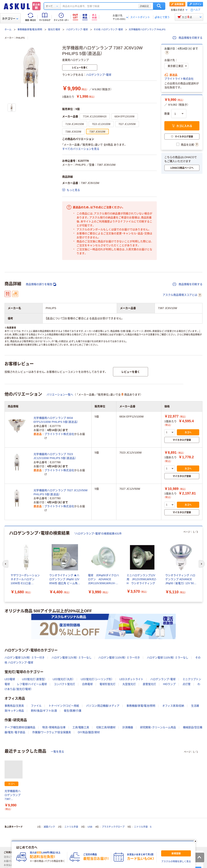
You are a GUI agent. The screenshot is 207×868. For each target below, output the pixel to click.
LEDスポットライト (131, 679)
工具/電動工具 (81, 727)
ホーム (8, 30)
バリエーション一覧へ (60, 395)
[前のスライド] (5, 564)
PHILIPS (20, 38)
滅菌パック (49, 827)
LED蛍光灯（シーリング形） (97, 679)
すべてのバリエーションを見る (81, 149)
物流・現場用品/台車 (54, 727)
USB (90, 827)
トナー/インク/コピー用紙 (64, 706)
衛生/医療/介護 (73, 711)
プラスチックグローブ (113, 827)
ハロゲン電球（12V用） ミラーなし (72, 658)
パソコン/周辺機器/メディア (103, 706)
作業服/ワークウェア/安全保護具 (52, 732)
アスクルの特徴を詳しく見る (176, 862)
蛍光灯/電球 (54, 30)
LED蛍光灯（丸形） (63, 679)
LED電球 (10, 679)
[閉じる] (195, 841)
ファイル (36, 706)
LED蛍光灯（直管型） (34, 679)
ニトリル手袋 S (143, 827)
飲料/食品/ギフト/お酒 (44, 711)
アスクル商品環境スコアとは (182, 295)
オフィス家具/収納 (173, 706)
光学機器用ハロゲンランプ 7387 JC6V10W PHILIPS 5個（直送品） (13, 795)
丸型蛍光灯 (129, 684)
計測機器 (128, 727)
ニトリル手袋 (71, 827)
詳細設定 (144, 6)
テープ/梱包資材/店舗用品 (20, 727)
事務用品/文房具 (14, 706)
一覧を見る (57, 752)
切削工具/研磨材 (106, 727)
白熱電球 (87, 684)
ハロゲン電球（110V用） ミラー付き (119, 658)
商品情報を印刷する (187, 38)
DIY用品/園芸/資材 (89, 732)
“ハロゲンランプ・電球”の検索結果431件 (98, 534)
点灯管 (187, 684)
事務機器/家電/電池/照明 (30, 30)
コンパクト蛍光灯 (64, 684)
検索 (159, 6)
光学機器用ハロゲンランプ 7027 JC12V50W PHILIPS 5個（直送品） (61, 492)
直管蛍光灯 (149, 684)
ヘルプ (197, 10)
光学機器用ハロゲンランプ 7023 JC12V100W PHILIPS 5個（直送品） (55, 456)
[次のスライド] (202, 564)
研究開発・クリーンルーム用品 (158, 727)
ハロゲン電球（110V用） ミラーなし (168, 658)
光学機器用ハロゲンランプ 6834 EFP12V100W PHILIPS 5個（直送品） (56, 420)
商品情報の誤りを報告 (41, 284)
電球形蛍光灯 (107, 684)
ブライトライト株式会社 (179, 79)
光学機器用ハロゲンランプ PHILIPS (147, 30)
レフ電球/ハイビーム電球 (32, 684)
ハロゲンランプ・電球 (77, 30)
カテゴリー (10, 19)
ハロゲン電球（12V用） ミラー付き (25, 658)
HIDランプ (169, 684)
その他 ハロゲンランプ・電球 (108, 30)
